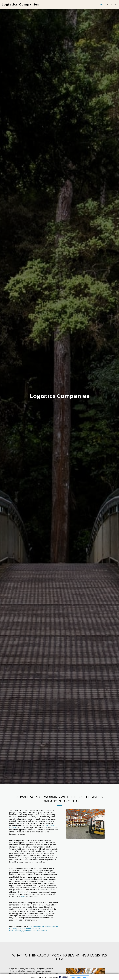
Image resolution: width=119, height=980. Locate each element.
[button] (116, 4)
